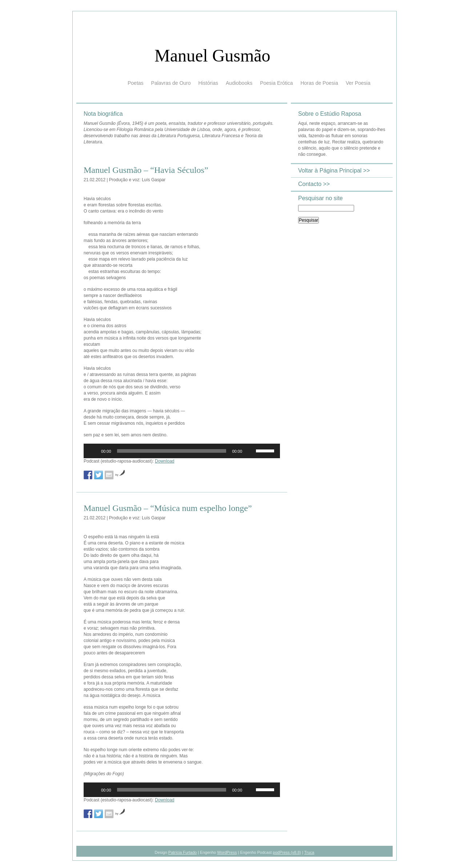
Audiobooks (239, 83)
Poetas (136, 83)
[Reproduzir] (93, 451)
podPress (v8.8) (287, 852)
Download (165, 461)
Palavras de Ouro (171, 83)
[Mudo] (250, 451)
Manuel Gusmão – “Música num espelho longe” (168, 508)
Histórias (208, 83)
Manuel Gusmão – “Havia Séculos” (146, 170)
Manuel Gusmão (213, 56)
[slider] (172, 451)
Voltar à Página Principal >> (334, 171)
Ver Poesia (358, 83)
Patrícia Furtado (183, 852)
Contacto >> (314, 184)
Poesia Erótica (276, 83)
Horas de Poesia (319, 83)
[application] (182, 451)
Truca (309, 852)
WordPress (227, 852)
